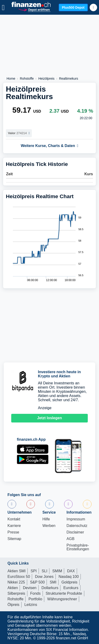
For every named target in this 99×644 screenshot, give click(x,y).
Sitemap (14, 539)
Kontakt (14, 519)
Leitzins (31, 605)
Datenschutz (77, 526)
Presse (13, 532)
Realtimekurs (69, 79)
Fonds (35, 593)
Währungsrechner (62, 599)
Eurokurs (71, 588)
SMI (53, 582)
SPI (34, 571)
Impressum (76, 519)
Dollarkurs (50, 588)
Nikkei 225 (16, 582)
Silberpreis (16, 593)
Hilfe (46, 519)
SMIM (57, 571)
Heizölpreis (46, 79)
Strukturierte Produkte (64, 593)
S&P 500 (37, 582)
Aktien (13, 588)
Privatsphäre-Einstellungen (78, 547)
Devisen (30, 588)
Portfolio (35, 599)
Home (11, 79)
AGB (70, 539)
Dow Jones (44, 577)
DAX (71, 571)
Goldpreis (69, 582)
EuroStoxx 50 (19, 577)
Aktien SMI (16, 571)
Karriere (14, 526)
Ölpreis (13, 605)
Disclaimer (75, 532)
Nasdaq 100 (69, 577)
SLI (44, 571)
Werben (49, 526)
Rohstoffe (27, 79)
